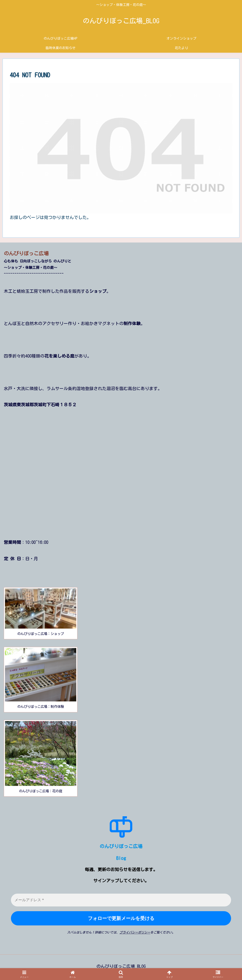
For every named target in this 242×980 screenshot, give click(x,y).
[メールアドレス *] (121, 900)
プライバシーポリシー (135, 932)
